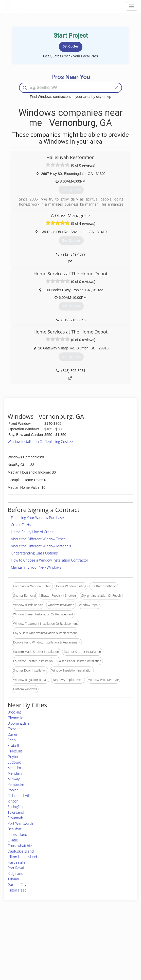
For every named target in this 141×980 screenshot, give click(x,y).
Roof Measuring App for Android (66, 955)
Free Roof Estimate (23, 950)
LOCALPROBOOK (32, 6)
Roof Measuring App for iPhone (66, 950)
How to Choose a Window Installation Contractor (50, 560)
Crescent (15, 729)
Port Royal (16, 868)
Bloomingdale (19, 723)
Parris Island (17, 834)
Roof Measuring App (58, 944)
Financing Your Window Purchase (37, 518)
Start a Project (20, 944)
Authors (99, 944)
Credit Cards (21, 525)
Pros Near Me (20, 938)
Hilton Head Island (22, 857)
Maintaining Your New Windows (36, 567)
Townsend (16, 812)
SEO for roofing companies (112, 955)
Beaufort (15, 829)
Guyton (13, 757)
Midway (14, 779)
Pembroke (16, 784)
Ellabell (13, 745)
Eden (12, 740)
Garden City (17, 885)
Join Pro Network (56, 933)
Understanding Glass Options (34, 553)
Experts (49, 938)
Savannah (15, 818)
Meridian (15, 773)
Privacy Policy (103, 938)
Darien (13, 734)
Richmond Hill (19, 796)
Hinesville (15, 751)
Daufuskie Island (21, 851)
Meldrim (14, 768)
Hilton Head (17, 890)
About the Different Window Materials (41, 546)
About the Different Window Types (38, 539)
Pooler (13, 790)
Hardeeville (16, 862)
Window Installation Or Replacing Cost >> (40, 442)
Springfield (16, 807)
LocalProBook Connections (112, 950)
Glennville (15, 718)
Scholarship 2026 (105, 933)
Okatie (13, 840)
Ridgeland (15, 873)
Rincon (13, 801)
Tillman (13, 879)
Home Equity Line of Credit (32, 532)
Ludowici (15, 762)
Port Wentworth (20, 823)
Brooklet (14, 712)
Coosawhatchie (20, 846)
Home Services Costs (25, 933)
